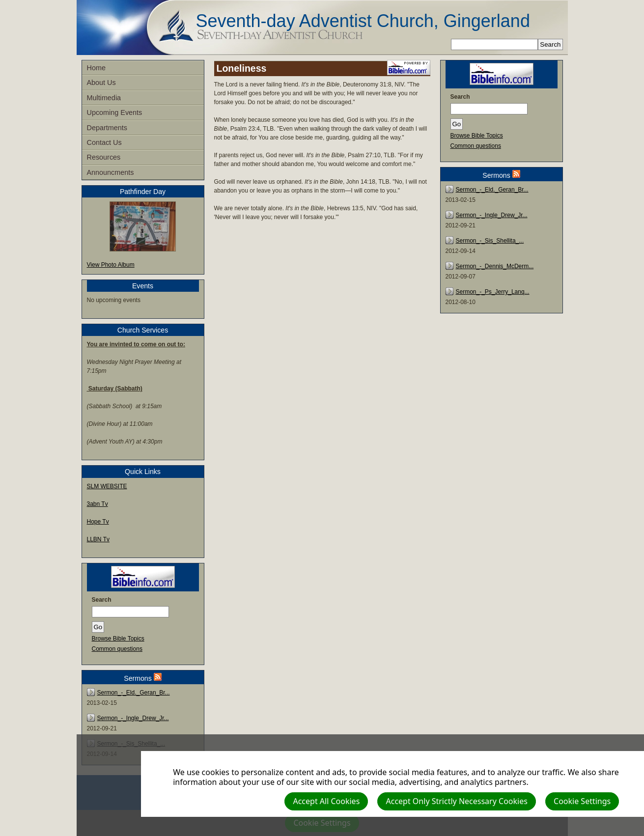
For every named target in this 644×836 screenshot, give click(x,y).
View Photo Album (111, 265)
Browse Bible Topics (118, 639)
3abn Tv (98, 504)
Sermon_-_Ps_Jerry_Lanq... (493, 292)
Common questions (117, 649)
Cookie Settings (582, 801)
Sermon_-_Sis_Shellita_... (490, 241)
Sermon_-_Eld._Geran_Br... (134, 693)
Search (102, 600)
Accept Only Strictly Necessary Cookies (456, 801)
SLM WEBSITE (107, 486)
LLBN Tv (98, 539)
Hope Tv (98, 522)
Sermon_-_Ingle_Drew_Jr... (133, 718)
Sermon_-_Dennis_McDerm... (495, 266)
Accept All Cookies (326, 801)
